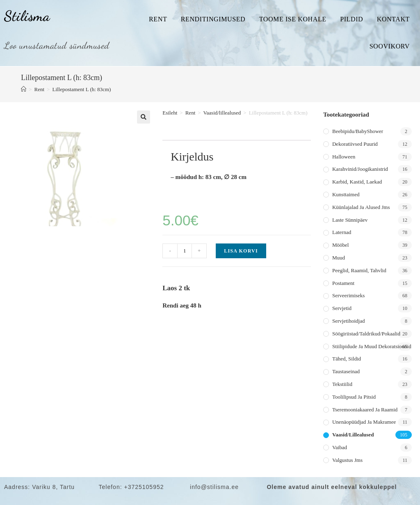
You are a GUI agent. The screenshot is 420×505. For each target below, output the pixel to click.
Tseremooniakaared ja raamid (365, 410)
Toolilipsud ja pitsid (354, 397)
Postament (343, 283)
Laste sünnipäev (350, 220)
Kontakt (393, 19)
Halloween (344, 157)
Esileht (170, 113)
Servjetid (342, 308)
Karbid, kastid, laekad (357, 182)
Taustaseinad (346, 371)
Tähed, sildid (347, 359)
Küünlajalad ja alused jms (361, 207)
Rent (158, 19)
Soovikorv (390, 46)
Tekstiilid (342, 384)
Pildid (352, 19)
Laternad (342, 232)
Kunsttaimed (346, 194)
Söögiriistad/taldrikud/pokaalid (366, 334)
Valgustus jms (347, 460)
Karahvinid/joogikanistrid (360, 169)
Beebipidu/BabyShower (358, 131)
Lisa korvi (241, 251)
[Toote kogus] (185, 251)
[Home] (24, 89)
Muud (339, 258)
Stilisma (27, 16)
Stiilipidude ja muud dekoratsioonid (372, 346)
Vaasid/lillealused (222, 113)
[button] (144, 117)
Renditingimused (213, 19)
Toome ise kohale (293, 19)
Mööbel (340, 245)
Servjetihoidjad (348, 321)
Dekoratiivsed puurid (355, 144)
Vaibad (340, 447)
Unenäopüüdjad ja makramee (364, 422)
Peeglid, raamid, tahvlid (359, 270)
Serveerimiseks (348, 295)
